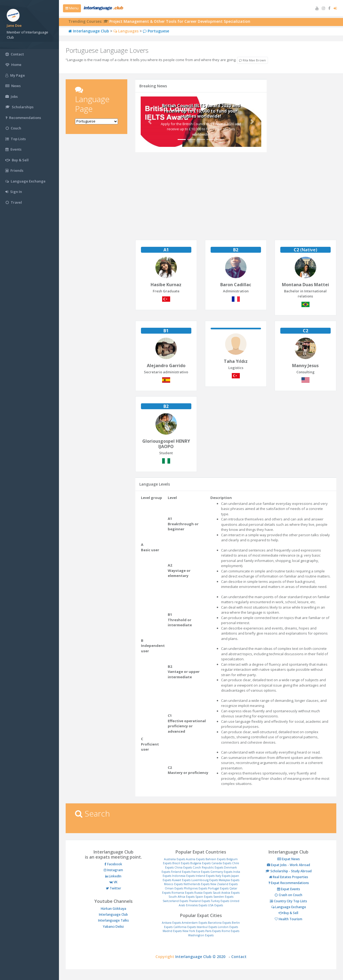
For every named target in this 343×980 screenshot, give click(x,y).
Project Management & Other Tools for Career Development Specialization (180, 21)
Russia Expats (203, 893)
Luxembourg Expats (205, 880)
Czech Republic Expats (208, 867)
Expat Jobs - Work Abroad (288, 865)
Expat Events (289, 889)
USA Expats (215, 905)
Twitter (113, 888)
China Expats (183, 867)
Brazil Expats (181, 863)
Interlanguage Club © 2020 (202, 957)
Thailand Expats (200, 901)
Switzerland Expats (175, 901)
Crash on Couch (288, 895)
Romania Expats (182, 893)
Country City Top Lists (288, 901)
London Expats (228, 927)
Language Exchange (289, 907)
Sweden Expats (223, 897)
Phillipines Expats (195, 888)
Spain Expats (204, 897)
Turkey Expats (220, 901)
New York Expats (193, 931)
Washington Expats (201, 935)
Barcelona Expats (219, 923)
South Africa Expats (182, 897)
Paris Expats (213, 931)
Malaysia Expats (229, 880)
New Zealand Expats (224, 884)
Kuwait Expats (181, 880)
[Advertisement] (96, 221)
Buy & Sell (288, 913)
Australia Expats (175, 859)
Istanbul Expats (207, 927)
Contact (239, 957)
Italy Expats (223, 876)
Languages (126, 31)
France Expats (200, 872)
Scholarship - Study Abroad (289, 871)
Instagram (113, 870)
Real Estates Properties (289, 877)
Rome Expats (230, 931)
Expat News (289, 859)
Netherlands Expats (197, 884)
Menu (72, 8)
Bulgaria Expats (200, 863)
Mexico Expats (173, 884)
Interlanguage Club (89, 31)
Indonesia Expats (183, 876)
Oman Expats (174, 888)
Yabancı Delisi (113, 927)
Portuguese (156, 31)
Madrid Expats (172, 931)
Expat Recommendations (289, 883)
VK (113, 882)
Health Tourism (288, 919)
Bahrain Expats (216, 859)
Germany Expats (221, 872)
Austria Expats (195, 859)
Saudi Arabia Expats (226, 893)
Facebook (113, 864)
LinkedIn (113, 876)
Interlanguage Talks (113, 920)
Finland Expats (181, 872)
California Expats (185, 927)
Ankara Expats (171, 923)
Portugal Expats (218, 888)
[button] (150, 122)
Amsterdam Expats (194, 923)
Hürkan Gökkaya (113, 909)
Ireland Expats (205, 876)
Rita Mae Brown (252, 60)
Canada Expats (221, 863)
